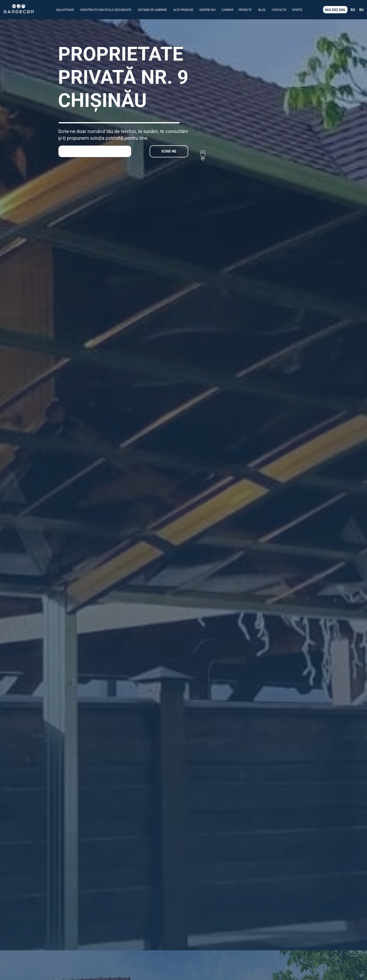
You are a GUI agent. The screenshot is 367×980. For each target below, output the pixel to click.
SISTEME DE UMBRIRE (152, 10)
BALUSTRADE (65, 10)
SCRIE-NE (169, 151)
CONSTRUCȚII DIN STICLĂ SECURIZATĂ (106, 10)
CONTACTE (279, 10)
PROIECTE (245, 10)
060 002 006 (335, 10)
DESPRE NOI (208, 10)
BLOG (262, 10)
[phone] (95, 151)
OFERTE (297, 10)
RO (353, 10)
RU (361, 10)
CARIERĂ (228, 10)
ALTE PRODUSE (183, 10)
